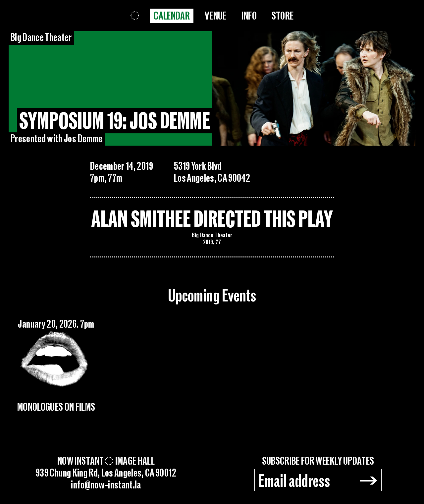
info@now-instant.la (106, 485)
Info (249, 16)
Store (283, 16)
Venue (216, 16)
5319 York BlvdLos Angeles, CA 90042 (212, 172)
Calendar (172, 16)
